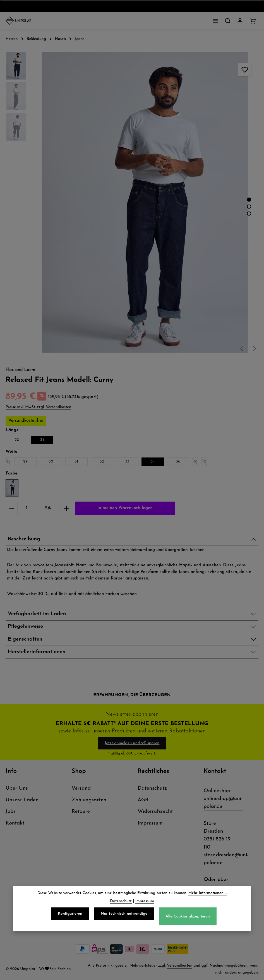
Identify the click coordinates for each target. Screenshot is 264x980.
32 (17, 440)
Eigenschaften (25, 639)
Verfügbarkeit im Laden (37, 614)
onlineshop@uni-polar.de (223, 803)
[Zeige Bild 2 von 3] (249, 207)
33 (127, 462)
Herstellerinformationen (37, 652)
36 (178, 462)
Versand (81, 788)
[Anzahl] (27, 508)
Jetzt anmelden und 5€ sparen (132, 743)
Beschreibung (24, 539)
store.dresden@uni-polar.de (226, 859)
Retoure (81, 812)
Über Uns (17, 788)
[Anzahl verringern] (12, 508)
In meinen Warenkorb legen (125, 508)
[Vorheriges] (242, 349)
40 (204, 463)
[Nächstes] (254, 349)
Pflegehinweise (26, 626)
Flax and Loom (20, 370)
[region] (132, 202)
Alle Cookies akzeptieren (188, 918)
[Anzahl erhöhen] (67, 508)
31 (76, 462)
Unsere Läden (22, 800)
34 (42, 440)
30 (51, 462)
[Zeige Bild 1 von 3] (249, 200)
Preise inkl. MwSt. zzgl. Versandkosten (38, 407)
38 (195, 463)
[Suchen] (228, 21)
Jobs (11, 812)
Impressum (150, 823)
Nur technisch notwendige (124, 915)
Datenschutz (152, 788)
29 (26, 462)
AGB (143, 800)
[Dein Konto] (240, 21)
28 (9, 463)
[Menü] (215, 21)
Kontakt (15, 823)
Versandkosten (180, 966)
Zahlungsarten (89, 800)
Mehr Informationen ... (208, 895)
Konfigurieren (70, 915)
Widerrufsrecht (155, 812)
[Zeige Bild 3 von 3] (249, 214)
